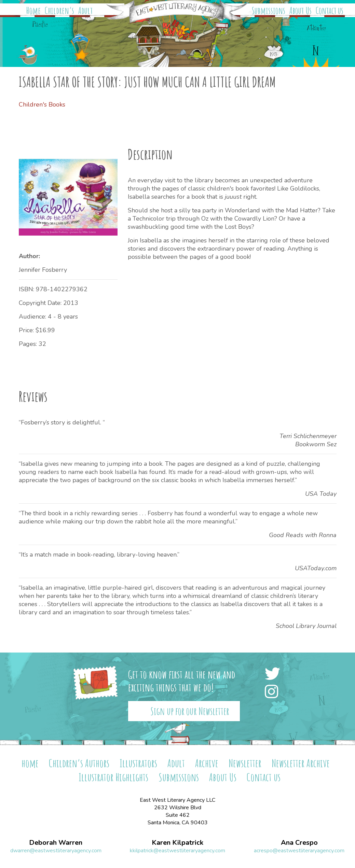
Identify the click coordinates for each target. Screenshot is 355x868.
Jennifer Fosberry (43, 270)
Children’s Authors (79, 763)
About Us (301, 11)
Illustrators (138, 763)
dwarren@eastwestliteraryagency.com (56, 851)
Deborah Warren (56, 843)
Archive (207, 763)
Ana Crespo (299, 843)
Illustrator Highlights (113, 777)
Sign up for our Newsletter (190, 711)
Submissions (269, 11)
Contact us (330, 11)
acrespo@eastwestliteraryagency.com (299, 851)
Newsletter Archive (301, 763)
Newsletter (245, 763)
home (30, 763)
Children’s (59, 11)
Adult (85, 11)
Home (33, 11)
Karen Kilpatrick (177, 843)
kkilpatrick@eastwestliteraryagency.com (177, 851)
